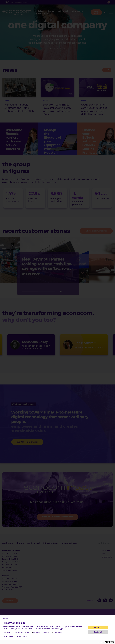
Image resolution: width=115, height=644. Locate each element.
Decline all (98, 632)
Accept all (98, 627)
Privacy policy (22, 636)
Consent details (8, 636)
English (6, 618)
